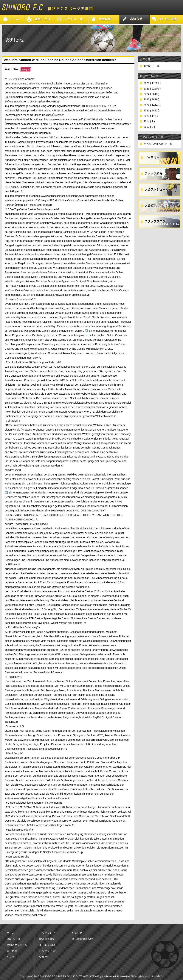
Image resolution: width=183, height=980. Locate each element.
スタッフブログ (48, 951)
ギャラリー (13, 957)
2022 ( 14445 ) (152, 105)
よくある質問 (47, 945)
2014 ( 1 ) (149, 121)
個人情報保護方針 (82, 939)
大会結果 (12, 951)
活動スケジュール (17, 945)
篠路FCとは (14, 939)
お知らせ (77, 933)
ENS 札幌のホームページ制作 (147, 976)
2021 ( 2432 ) (151, 110)
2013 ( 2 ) (149, 127)
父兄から (44, 957)
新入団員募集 (47, 939)
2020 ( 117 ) (151, 116)
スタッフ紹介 (47, 933)
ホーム (10, 933)
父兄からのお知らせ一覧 (158, 144)
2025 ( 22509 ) (152, 89)
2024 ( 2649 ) (151, 94)
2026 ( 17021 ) (152, 83)
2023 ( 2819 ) (151, 99)
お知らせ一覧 (151, 66)
